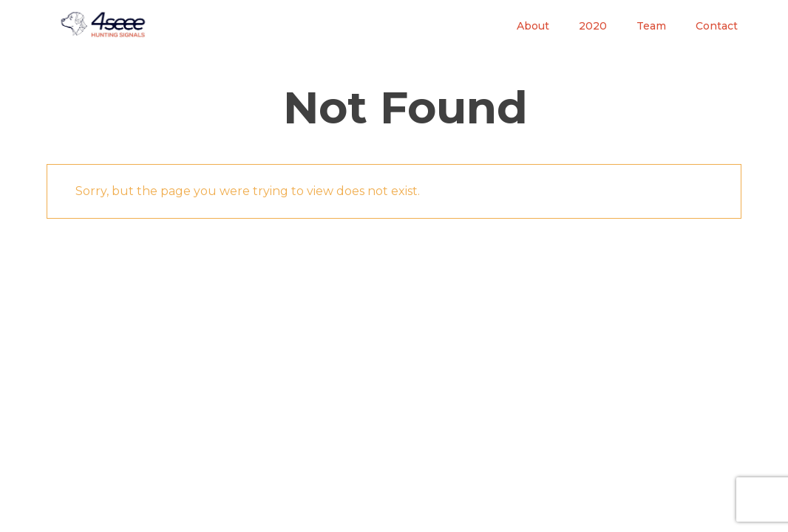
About (533, 26)
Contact (717, 26)
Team (651, 26)
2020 (593, 26)
